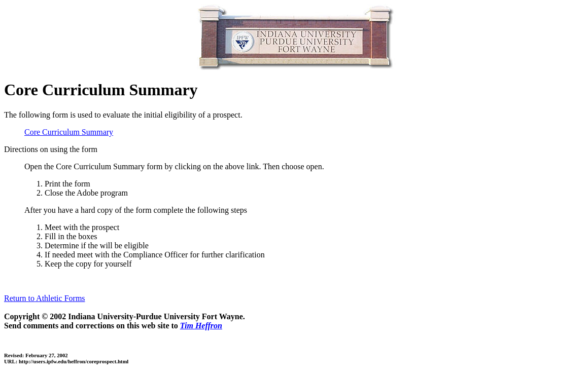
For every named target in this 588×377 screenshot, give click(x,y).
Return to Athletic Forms (45, 298)
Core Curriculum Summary (69, 132)
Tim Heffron (201, 326)
